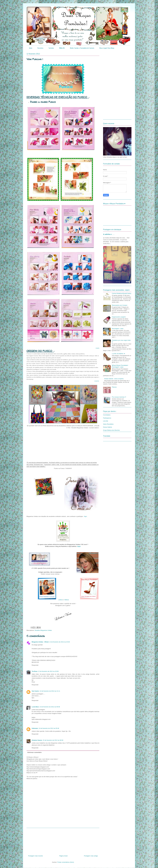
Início (31, 48)
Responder (35, 665)
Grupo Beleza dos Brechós (111, 430)
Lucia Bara (35, 707)
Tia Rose (35, 671)
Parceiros (40, 48)
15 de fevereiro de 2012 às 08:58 (53, 740)
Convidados (107, 415)
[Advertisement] (63, 841)
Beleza (67, 600)
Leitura (60, 600)
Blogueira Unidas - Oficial (40, 642)
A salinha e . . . (109, 234)
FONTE (98, 348)
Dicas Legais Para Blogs (107, 48)
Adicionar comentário (34, 752)
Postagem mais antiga (91, 856)
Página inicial (63, 856)
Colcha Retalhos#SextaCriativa (121, 293)
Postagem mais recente (35, 856)
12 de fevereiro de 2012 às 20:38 (59, 642)
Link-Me (106, 421)
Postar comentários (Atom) (66, 862)
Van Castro (35, 691)
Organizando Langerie (119, 317)
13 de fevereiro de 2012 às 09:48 (50, 707)
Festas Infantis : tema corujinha (114, 379)
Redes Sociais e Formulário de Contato (82, 48)
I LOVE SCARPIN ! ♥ (118, 354)
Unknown (35, 728)
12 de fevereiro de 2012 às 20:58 (48, 671)
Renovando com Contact (120, 305)
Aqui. (79, 546)
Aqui (86, 516)
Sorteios (51, 48)
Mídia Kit (62, 48)
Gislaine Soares (37, 740)
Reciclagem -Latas (118, 329)
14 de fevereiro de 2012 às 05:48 (49, 728)
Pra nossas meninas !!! (119, 397)
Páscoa (114, 387)
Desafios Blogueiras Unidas (43, 630)
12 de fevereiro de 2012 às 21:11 (50, 691)
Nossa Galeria (107, 427)
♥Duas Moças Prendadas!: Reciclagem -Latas (120, 366)
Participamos (107, 418)
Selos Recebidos (108, 424)
